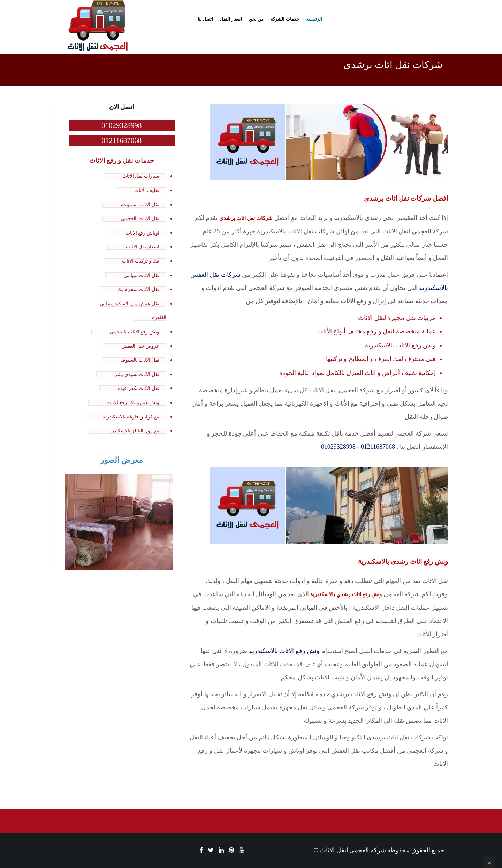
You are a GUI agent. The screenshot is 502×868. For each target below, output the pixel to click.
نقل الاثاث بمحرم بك (138, 289)
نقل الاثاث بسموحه (140, 205)
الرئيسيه (314, 19)
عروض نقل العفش (140, 346)
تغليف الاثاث (147, 190)
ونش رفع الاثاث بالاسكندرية (284, 651)
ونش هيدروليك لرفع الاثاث (133, 403)
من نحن (256, 19)
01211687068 (378, 447)
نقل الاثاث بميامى (142, 275)
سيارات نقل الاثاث (141, 176)
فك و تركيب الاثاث (141, 261)
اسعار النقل (231, 19)
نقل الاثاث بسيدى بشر (137, 374)
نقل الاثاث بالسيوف (140, 360)
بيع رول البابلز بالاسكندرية (133, 431)
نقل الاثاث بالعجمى (140, 219)
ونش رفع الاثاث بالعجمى (135, 332)
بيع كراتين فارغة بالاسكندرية (131, 417)
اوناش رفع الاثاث (142, 233)
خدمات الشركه (285, 19)
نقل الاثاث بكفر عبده (139, 388)
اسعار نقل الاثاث (143, 247)
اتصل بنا (205, 19)
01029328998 (338, 447)
